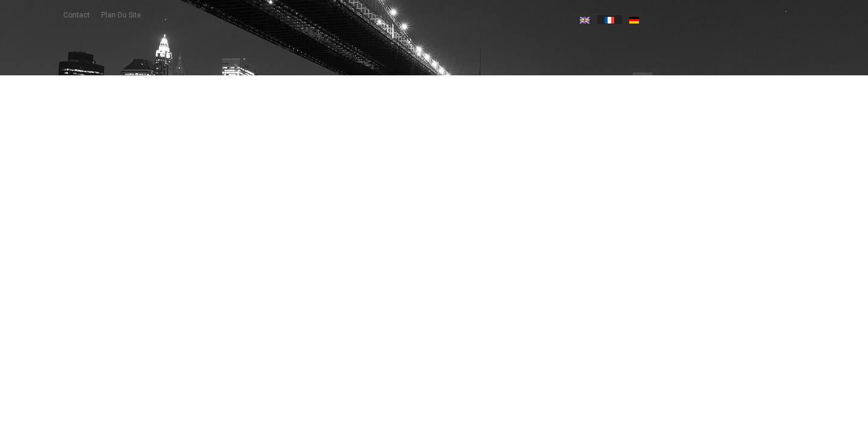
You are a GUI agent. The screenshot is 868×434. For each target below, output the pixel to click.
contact (77, 15)
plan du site (121, 15)
